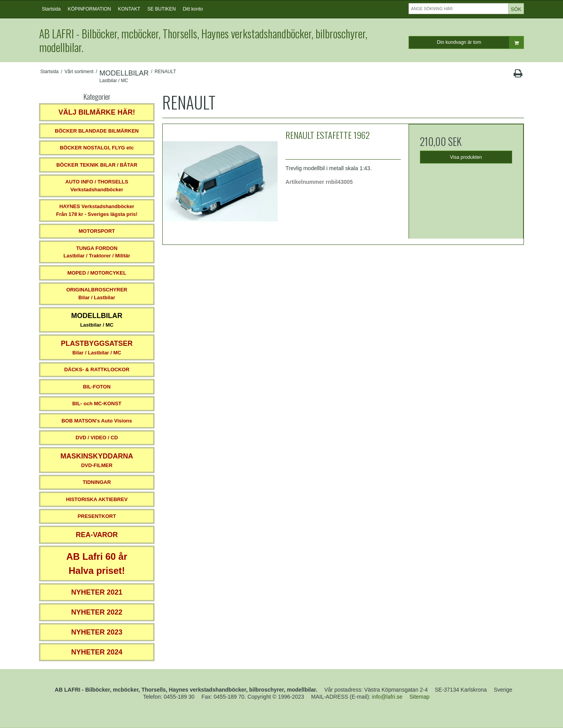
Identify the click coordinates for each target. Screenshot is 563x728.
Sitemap (419, 697)
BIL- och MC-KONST (97, 404)
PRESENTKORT (97, 516)
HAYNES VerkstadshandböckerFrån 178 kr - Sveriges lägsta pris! (97, 210)
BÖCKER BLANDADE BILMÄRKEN (97, 131)
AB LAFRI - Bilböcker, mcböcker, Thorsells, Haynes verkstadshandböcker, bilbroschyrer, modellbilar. (203, 40)
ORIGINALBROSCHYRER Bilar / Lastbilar (97, 294)
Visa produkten (466, 157)
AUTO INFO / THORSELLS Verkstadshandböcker (97, 186)
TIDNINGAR (97, 482)
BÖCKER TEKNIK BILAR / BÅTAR (97, 165)
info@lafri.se (387, 697)
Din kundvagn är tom (480, 42)
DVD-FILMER (97, 460)
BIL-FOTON (97, 387)
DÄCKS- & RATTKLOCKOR (97, 369)
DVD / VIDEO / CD (97, 438)
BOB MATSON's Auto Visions (97, 421)
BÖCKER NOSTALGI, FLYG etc (97, 148)
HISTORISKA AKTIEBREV (97, 499)
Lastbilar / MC (97, 320)
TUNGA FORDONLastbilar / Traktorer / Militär (97, 252)
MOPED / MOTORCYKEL (97, 273)
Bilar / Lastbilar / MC (97, 348)
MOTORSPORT (97, 231)
